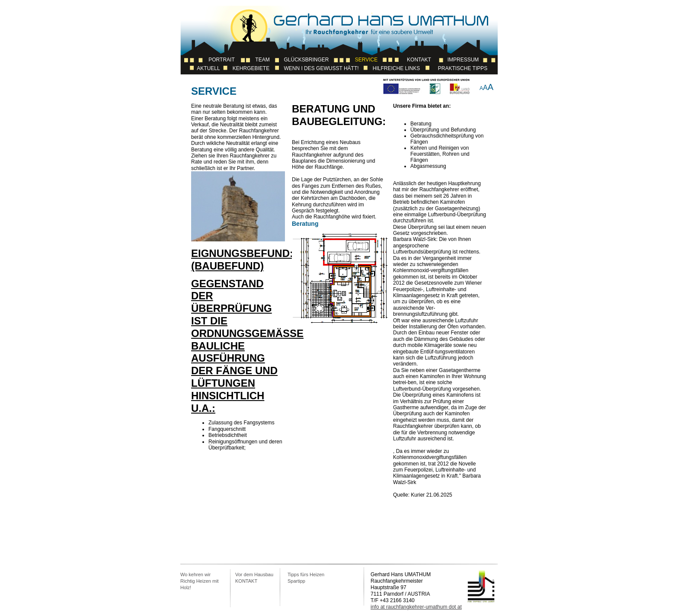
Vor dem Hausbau (254, 574)
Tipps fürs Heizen (306, 574)
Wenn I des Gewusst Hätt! (321, 68)
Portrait (221, 60)
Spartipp (296, 581)
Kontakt (419, 60)
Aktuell (208, 68)
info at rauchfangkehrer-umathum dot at (416, 607)
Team (262, 60)
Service (366, 60)
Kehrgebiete (251, 68)
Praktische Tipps (463, 68)
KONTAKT (246, 581)
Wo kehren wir (195, 574)
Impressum (463, 60)
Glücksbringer (306, 60)
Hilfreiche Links (396, 68)
